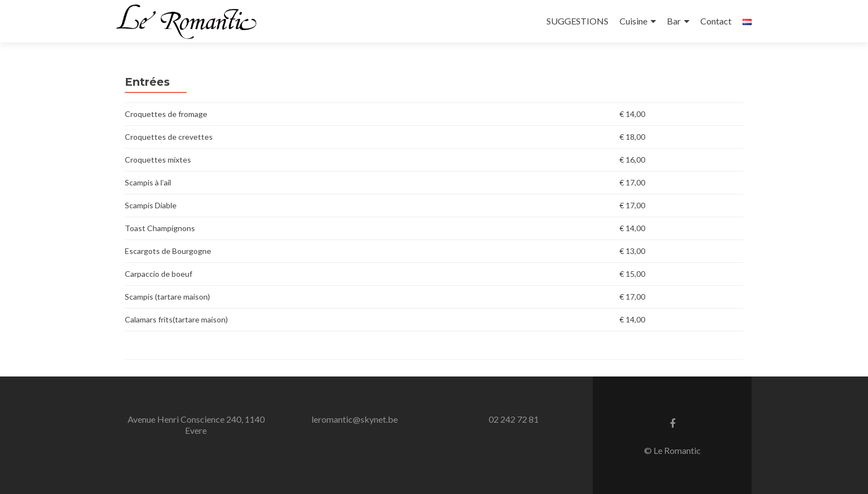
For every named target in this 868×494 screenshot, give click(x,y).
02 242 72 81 (514, 419)
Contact (716, 21)
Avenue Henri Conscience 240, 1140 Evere (196, 425)
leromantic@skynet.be (355, 419)
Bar (674, 21)
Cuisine (633, 21)
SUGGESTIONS (577, 21)
